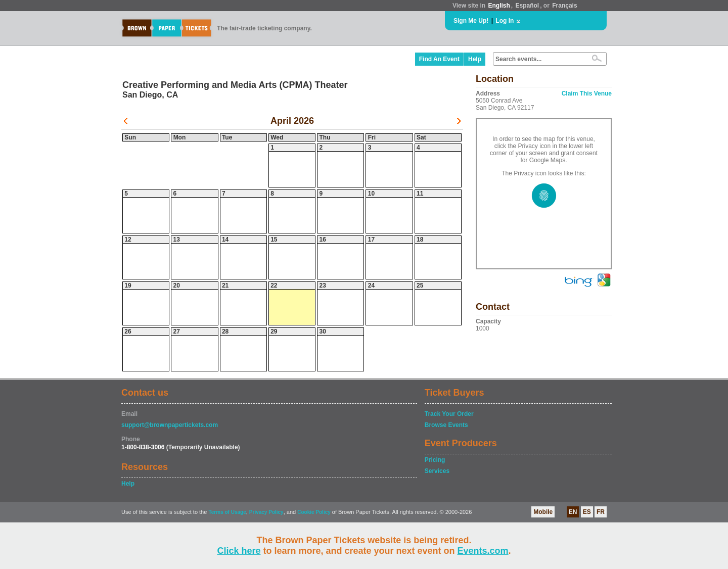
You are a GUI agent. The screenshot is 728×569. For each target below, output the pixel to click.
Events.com (483, 551)
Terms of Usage (227, 512)
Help (475, 59)
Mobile (543, 512)
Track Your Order (449, 414)
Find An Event (439, 59)
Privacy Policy (266, 512)
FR (601, 512)
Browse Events (446, 425)
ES (587, 512)
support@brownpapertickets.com (170, 425)
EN (573, 512)
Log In (505, 21)
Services (437, 471)
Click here (239, 551)
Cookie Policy (314, 512)
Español (528, 6)
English (499, 6)
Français (564, 6)
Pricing (435, 460)
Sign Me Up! (471, 21)
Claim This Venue (587, 93)
